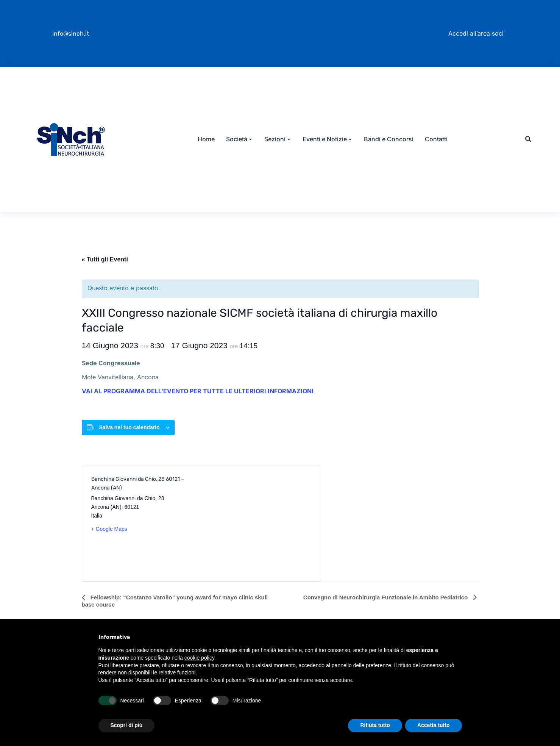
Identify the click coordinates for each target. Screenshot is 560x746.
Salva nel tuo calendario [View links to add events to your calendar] (129, 432)
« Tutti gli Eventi (105, 264)
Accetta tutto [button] (434, 725)
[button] (528, 142)
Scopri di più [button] (127, 725)
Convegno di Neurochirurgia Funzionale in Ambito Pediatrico (386, 602)
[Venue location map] (255, 528)
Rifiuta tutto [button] (375, 725)
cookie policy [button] (199, 658)
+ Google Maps (109, 533)
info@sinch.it (71, 34)
